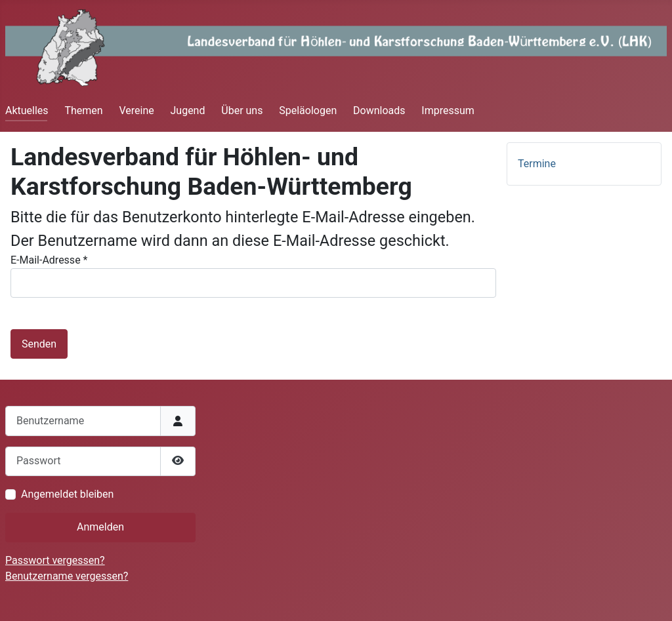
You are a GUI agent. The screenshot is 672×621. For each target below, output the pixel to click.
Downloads (379, 110)
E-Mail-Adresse (49, 260)
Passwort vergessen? (55, 560)
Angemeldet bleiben (67, 494)
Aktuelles (27, 110)
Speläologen (308, 110)
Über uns (242, 110)
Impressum (448, 110)
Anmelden (100, 527)
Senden (39, 344)
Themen (83, 110)
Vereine (136, 110)
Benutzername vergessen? (67, 576)
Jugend (188, 110)
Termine (537, 164)
